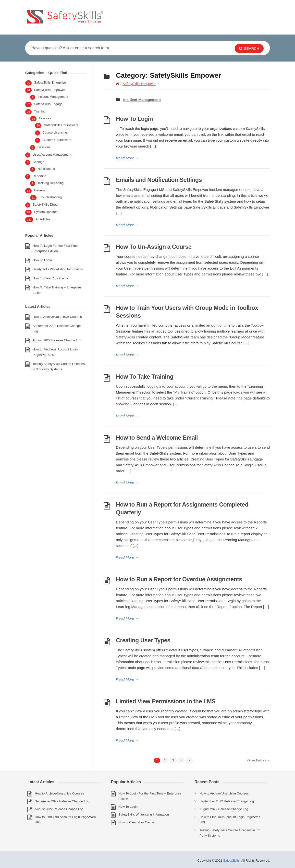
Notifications (46, 169)
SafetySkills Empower (139, 84)
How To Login (134, 119)
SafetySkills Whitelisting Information (58, 269)
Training (40, 111)
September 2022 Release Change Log (62, 801)
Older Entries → (259, 760)
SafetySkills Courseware (61, 125)
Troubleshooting (50, 197)
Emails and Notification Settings (159, 180)
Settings (38, 162)
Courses (45, 118)
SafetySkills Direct (45, 205)
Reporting (39, 176)
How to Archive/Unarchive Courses (57, 317)
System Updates (46, 212)
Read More (127, 158)
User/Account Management (52, 155)
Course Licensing (55, 132)
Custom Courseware (57, 140)
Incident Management (142, 100)
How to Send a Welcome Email (157, 438)
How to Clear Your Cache (50, 278)
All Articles (43, 219)
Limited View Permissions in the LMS (166, 701)
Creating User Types (143, 640)
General (40, 190)
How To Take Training (145, 377)
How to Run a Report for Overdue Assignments (179, 579)
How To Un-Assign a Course (154, 247)
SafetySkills (231, 861)
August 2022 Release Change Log (57, 340)
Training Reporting (50, 183)
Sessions (44, 147)
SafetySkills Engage (48, 104)
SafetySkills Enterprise (50, 82)
